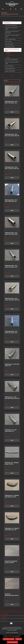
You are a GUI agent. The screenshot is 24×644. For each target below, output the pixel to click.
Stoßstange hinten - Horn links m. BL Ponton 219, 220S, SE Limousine (11, 102)
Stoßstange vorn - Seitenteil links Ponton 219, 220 (12, 496)
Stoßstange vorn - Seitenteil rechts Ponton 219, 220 (12, 529)
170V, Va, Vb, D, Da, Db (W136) (11, 25)
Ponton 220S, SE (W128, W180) (11, 60)
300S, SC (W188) (8, 42)
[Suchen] (10, 9)
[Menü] (3, 9)
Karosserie (8, 53)
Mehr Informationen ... (17, 637)
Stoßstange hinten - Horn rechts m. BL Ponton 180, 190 (11, 234)
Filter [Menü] (12, 76)
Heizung (8, 57)
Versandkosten (5, 629)
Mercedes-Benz (7, 23)
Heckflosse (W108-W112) (10, 69)
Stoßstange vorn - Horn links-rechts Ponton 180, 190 (12, 398)
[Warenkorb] (21, 9)
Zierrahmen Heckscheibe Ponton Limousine (11, 562)
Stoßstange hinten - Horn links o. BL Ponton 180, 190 (12, 168)
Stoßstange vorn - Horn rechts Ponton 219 (11, 431)
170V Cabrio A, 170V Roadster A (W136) (11, 28)
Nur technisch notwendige (9, 639)
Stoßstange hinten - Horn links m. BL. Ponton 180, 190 (12, 135)
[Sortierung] (12, 81)
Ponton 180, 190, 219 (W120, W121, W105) (12, 50)
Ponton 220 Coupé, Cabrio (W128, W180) (12, 63)
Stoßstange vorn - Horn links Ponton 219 (12, 365)
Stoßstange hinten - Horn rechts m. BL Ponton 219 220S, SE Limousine (11, 266)
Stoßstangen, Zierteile (10, 55)
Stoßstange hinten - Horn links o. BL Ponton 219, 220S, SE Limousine (11, 201)
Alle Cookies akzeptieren (12, 642)
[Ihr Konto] (16, 9)
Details (12, 112)
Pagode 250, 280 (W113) (10, 71)
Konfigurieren (19, 639)
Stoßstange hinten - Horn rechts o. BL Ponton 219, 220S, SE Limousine (11, 332)
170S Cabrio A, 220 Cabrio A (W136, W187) (12, 36)
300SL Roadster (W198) (10, 47)
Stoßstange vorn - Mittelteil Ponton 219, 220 (12, 463)
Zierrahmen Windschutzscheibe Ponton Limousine (12, 595)
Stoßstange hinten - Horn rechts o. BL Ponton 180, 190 (12, 299)
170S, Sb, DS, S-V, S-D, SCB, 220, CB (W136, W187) (12, 32)
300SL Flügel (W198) (9, 44)
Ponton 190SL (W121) (9, 66)
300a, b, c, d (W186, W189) (10, 39)
